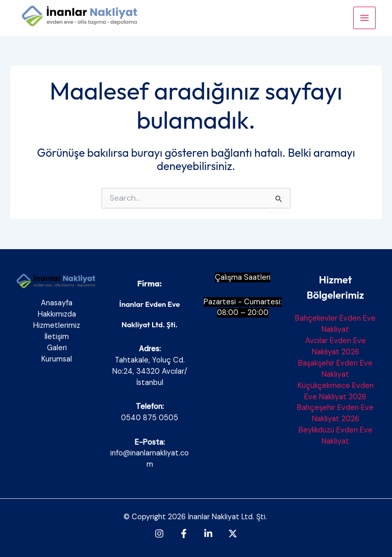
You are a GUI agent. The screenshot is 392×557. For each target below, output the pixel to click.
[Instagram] (159, 534)
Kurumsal (57, 359)
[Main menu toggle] (364, 18)
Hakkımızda (57, 314)
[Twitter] (233, 534)
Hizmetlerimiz (57, 325)
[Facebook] (184, 534)
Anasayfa (57, 303)
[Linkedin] (208, 534)
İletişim (57, 337)
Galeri (57, 348)
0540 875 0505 (150, 418)
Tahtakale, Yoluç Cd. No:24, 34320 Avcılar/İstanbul (150, 371)
